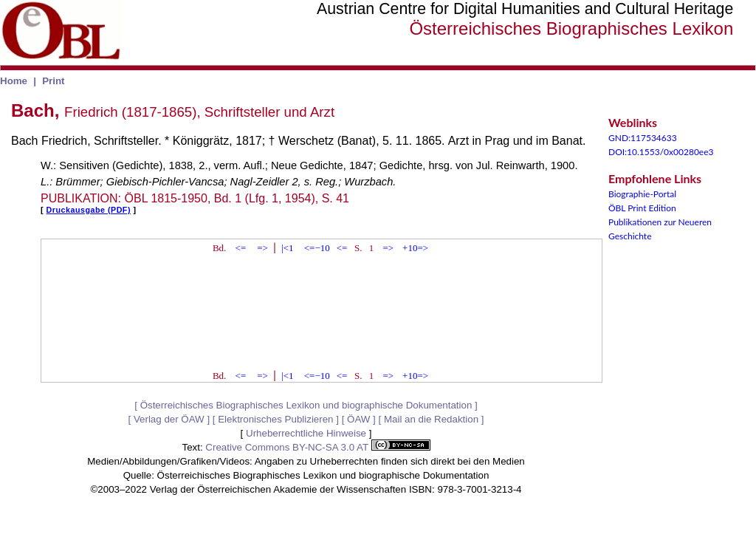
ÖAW (358, 419)
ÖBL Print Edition (642, 208)
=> (262, 248)
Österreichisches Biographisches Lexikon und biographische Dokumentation (306, 405)
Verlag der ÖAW (169, 419)
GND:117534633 (643, 138)
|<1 (287, 248)
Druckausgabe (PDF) (89, 210)
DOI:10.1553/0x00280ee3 (661, 152)
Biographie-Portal (642, 194)
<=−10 (317, 248)
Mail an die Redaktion (431, 419)
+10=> (415, 248)
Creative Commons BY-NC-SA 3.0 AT (317, 447)
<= (241, 248)
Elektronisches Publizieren (275, 419)
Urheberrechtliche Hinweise (306, 433)
